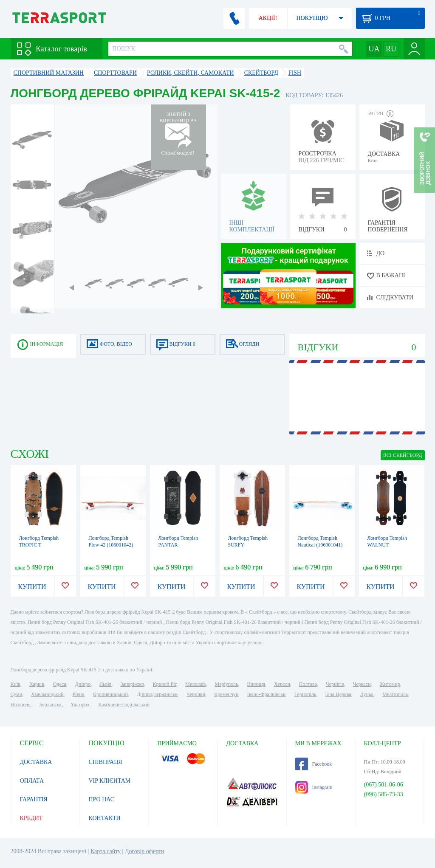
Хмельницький (47, 694)
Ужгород (80, 705)
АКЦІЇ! (268, 18)
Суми (17, 694)
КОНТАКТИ (105, 818)
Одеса (60, 684)
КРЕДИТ (31, 818)
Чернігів (335, 684)
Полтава (308, 684)
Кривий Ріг (165, 684)
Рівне (78, 694)
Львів (105, 684)
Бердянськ (50, 705)
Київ (16, 684)
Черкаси (362, 684)
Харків (37, 684)
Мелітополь (395, 694)
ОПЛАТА (32, 781)
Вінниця (256, 684)
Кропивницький (110, 694)
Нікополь (21, 705)
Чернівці (196, 694)
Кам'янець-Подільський (124, 705)
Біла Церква (338, 694)
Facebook (314, 764)
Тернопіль (305, 694)
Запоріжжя (132, 684)
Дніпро (83, 684)
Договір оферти (145, 851)
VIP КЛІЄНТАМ (110, 781)
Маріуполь (227, 684)
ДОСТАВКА (36, 762)
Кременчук (226, 694)
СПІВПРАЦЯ (106, 762)
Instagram (314, 787)
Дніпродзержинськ (157, 694)
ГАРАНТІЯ (34, 799)
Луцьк (367, 694)
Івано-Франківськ (266, 694)
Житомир (390, 684)
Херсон (282, 684)
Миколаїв (195, 684)
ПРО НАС (102, 799)
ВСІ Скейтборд (403, 455)
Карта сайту (106, 851)
